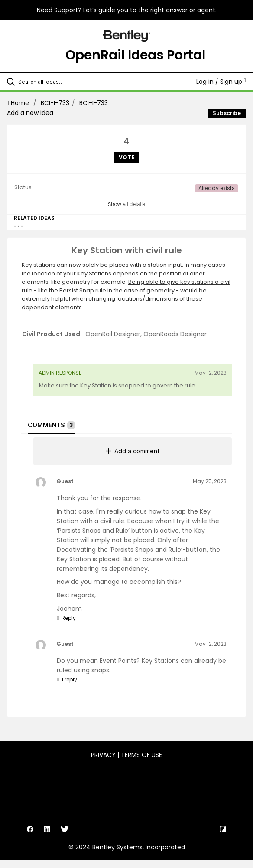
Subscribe (227, 113)
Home (19, 103)
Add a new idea (30, 113)
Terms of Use (141, 755)
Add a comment (133, 451)
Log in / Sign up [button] (221, 82)
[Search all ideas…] (67, 82)
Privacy (103, 755)
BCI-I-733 (55, 103)
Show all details (127, 204)
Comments (52, 425)
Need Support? (59, 10)
